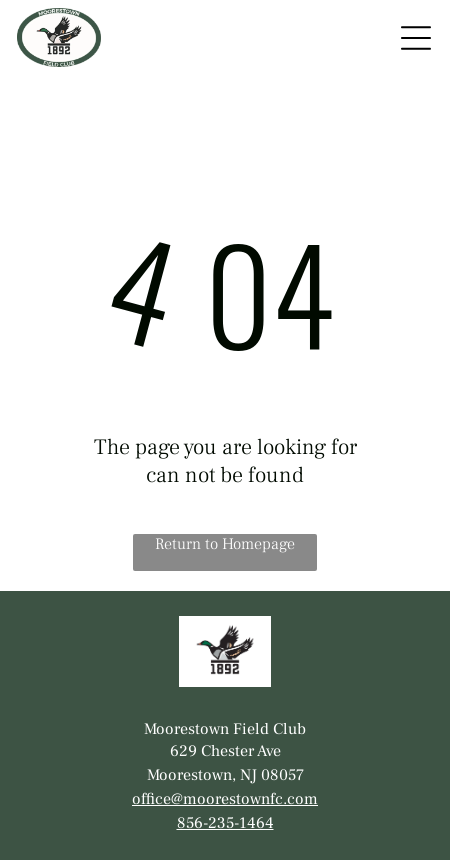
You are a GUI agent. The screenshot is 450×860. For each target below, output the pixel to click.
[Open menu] (416, 38)
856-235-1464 (225, 823)
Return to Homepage (225, 544)
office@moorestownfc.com (225, 799)
